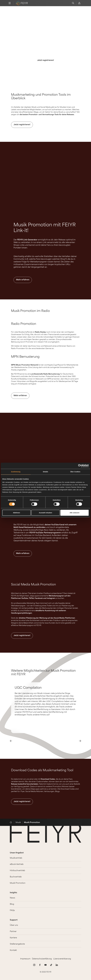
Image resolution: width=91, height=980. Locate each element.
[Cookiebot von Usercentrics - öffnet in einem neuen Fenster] (80, 466)
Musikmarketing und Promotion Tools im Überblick (41, 97)
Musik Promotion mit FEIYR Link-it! (45, 228)
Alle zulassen (75, 513)
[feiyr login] (79, 3)
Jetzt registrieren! (46, 60)
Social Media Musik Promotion (33, 585)
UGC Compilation (28, 688)
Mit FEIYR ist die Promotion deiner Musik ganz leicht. (46, 51)
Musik (18, 823)
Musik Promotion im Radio (30, 311)
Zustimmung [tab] (16, 472)
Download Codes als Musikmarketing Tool (42, 770)
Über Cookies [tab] (75, 472)
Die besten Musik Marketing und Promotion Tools (46, 35)
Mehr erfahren (23, 280)
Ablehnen (16, 513)
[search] (73, 3)
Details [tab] (45, 472)
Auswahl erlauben (45, 513)
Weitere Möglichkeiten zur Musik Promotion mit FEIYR (43, 673)
